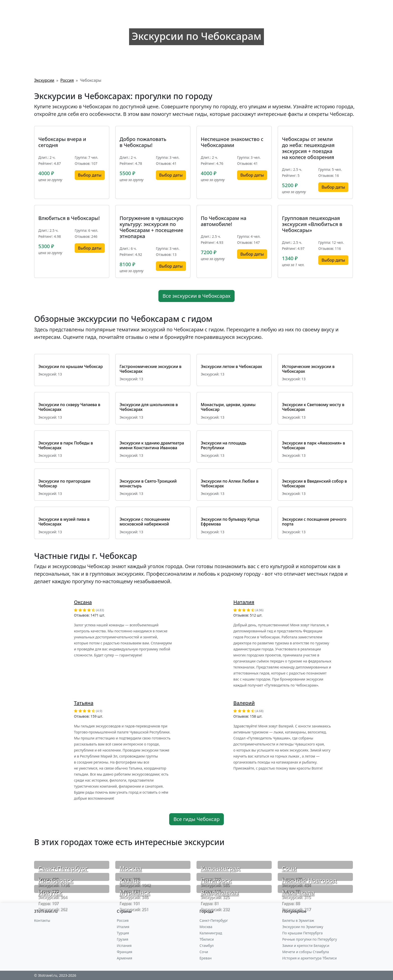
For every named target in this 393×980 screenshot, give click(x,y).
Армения (124, 958)
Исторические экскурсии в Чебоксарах (308, 369)
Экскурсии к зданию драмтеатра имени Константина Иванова (152, 445)
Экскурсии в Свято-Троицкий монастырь (148, 483)
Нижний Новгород (309, 880)
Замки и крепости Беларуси (306, 946)
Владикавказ (220, 892)
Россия (123, 920)
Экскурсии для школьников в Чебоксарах (149, 407)
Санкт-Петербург (63, 868)
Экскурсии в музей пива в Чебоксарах (64, 522)
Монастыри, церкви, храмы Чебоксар (228, 407)
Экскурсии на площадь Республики (224, 445)
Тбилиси (207, 939)
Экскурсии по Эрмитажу (303, 927)
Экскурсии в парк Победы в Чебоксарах (66, 445)
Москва (130, 868)
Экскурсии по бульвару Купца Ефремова (230, 522)
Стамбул (207, 946)
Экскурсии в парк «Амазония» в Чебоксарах (314, 445)
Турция (123, 933)
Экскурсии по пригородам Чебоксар (64, 483)
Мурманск (135, 892)
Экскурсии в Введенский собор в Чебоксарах (314, 483)
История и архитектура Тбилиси (309, 958)
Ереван (206, 958)
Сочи (289, 868)
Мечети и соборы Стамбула (306, 952)
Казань (130, 880)
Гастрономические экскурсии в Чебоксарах (151, 369)
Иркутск (50, 892)
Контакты (42, 920)
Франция (125, 952)
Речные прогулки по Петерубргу (310, 939)
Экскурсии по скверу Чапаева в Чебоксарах (69, 407)
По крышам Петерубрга (302, 933)
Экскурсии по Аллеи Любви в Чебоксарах (230, 483)
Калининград (220, 868)
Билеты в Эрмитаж (298, 920)
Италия (123, 927)
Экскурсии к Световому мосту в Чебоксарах (313, 407)
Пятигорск (216, 880)
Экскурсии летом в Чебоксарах (231, 366)
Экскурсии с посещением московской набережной (145, 522)
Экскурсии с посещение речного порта (314, 522)
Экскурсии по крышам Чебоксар (71, 366)
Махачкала (298, 892)
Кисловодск (56, 880)
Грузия (123, 939)
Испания (124, 946)
